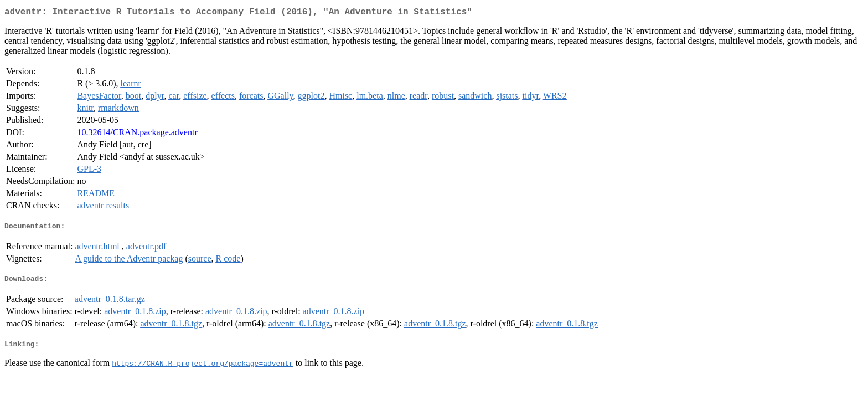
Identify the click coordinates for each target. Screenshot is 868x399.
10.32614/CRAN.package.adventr (137, 134)
